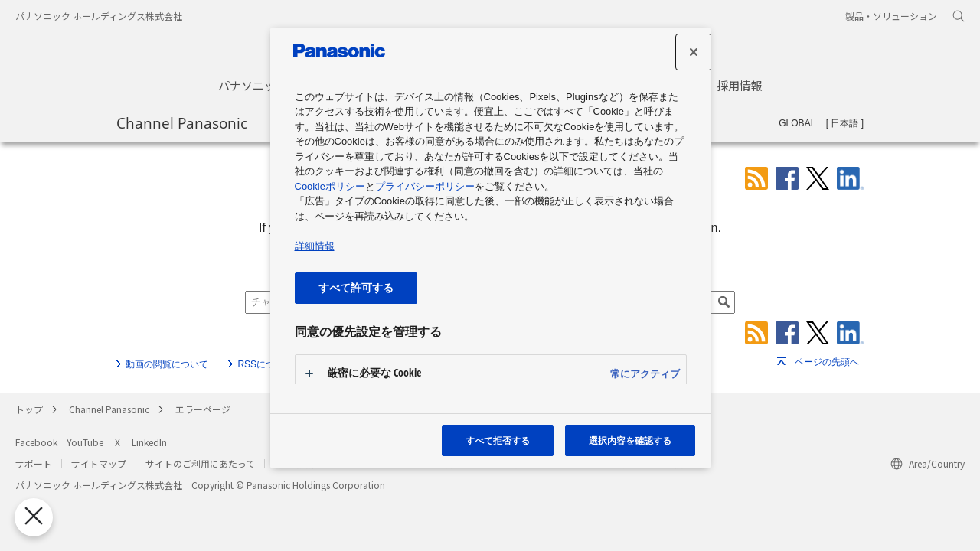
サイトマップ (99, 463)
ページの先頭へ (827, 362)
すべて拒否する (498, 440)
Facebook (36, 442)
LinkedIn (149, 442)
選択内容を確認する (630, 440)
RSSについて (265, 364)
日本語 (844, 123)
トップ (29, 409)
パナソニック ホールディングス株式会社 (99, 16)
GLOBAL (797, 123)
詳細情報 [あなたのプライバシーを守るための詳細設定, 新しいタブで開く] (315, 246)
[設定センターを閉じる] (694, 52)
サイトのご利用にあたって (200, 463)
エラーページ (203, 409)
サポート (34, 463)
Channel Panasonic (182, 122)
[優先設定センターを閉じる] (31, 517)
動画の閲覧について (167, 364)
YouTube (85, 442)
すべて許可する (356, 287)
